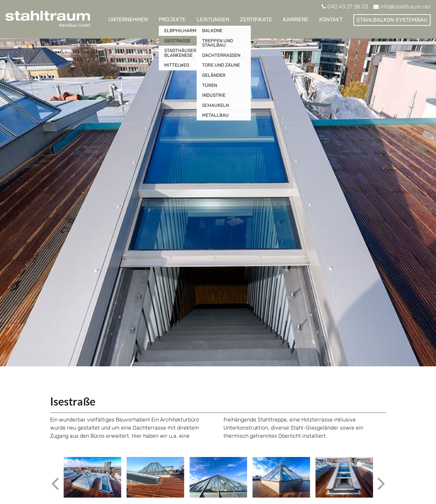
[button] (56, 477)
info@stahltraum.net (405, 7)
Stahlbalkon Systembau (392, 20)
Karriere (296, 19)
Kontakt (331, 19)
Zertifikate (256, 19)
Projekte (172, 19)
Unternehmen (128, 19)
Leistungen (213, 19)
